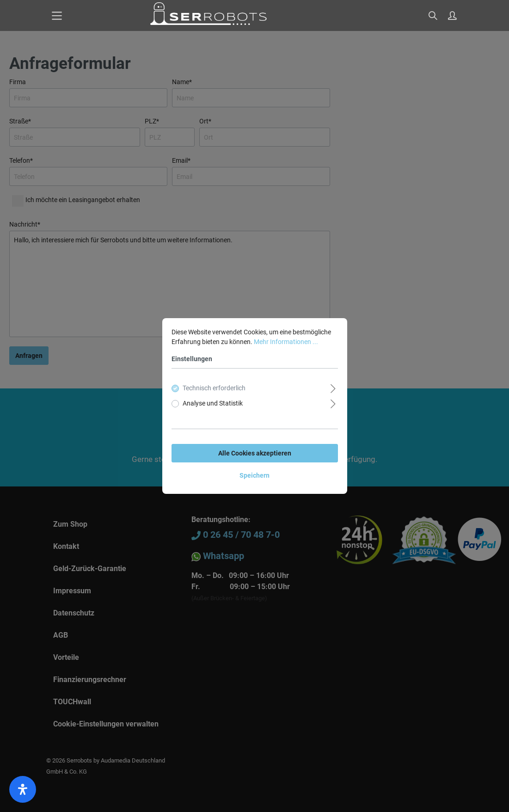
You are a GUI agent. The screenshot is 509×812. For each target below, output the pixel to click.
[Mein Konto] (453, 16)
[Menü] (57, 16)
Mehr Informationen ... (286, 342)
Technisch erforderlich (214, 388)
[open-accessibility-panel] (23, 789)
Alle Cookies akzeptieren (255, 453)
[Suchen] (434, 16)
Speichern (254, 475)
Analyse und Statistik (213, 403)
